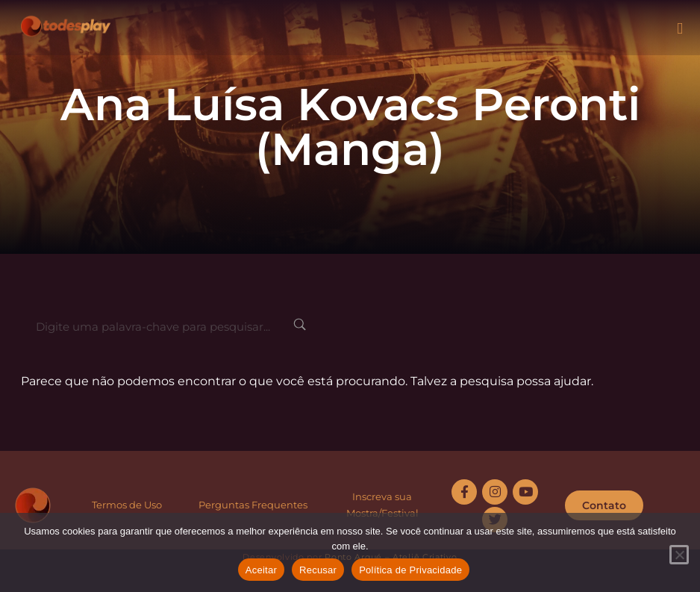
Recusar (318, 570)
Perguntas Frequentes (253, 505)
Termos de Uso (127, 505)
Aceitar (261, 570)
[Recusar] (679, 555)
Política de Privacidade (410, 570)
